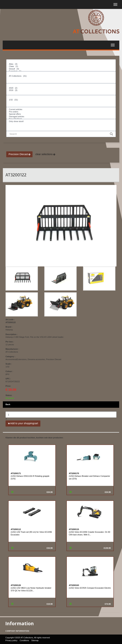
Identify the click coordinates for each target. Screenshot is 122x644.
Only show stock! (61, 121)
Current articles (61, 109)
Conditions (24, 640)
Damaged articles (61, 117)
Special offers (61, 114)
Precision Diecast (19, 154)
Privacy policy (11, 640)
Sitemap (35, 640)
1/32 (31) (61, 100)
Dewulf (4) (61, 69)
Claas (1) (61, 66)
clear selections (45, 154)
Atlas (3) (61, 64)
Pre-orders (61, 112)
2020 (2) (61, 88)
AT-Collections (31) (61, 76)
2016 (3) (61, 90)
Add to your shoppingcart (23, 423)
